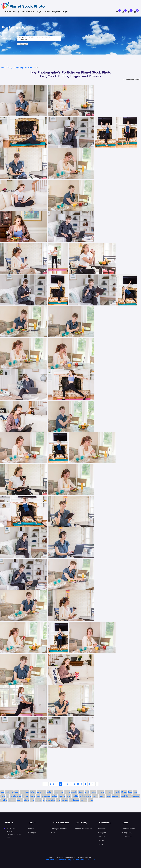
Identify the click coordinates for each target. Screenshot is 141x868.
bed (2, 792)
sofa (32, 800)
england (101, 792)
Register (56, 11)
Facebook (102, 829)
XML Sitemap (51, 860)
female (117, 792)
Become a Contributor (84, 829)
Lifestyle (31, 829)
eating (93, 792)
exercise (109, 792)
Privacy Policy (127, 833)
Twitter (101, 840)
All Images (32, 833)
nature (102, 796)
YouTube (102, 836)
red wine (12, 800)
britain (33, 792)
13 (89, 784)
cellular (50, 792)
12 (85, 784)
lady (38, 796)
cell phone (41, 792)
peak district (126, 796)
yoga (91, 800)
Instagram (102, 833)
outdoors (116, 796)
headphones (16, 796)
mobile (75, 796)
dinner (81, 792)
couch (67, 792)
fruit (135, 792)
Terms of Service (128, 829)
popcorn (136, 796)
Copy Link (22, 44)
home (33, 796)
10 (78, 784)
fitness (124, 792)
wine (58, 800)
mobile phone (85, 796)
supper (39, 800)
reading (4, 800)
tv (44, 800)
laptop (54, 796)
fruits (3, 796)
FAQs (47, 11)
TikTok (101, 844)
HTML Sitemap (78, 860)
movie (95, 796)
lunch (69, 796)
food (130, 792)
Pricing (16, 11)
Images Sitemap (65, 860)
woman (65, 800)
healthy (25, 796)
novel (108, 796)
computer (59, 792)
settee (20, 800)
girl (8, 796)
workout (84, 800)
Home (8, 11)
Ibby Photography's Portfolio (20, 68)
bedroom (9, 792)
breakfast (25, 792)
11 (82, 784)
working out (74, 800)
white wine (51, 800)
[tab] (71, 863)
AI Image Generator (59, 829)
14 (93, 784)
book (17, 792)
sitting (27, 800)
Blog (53, 833)
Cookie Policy (127, 836)
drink (87, 792)
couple (74, 792)
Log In (65, 11)
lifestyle (62, 796)
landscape (46, 796)
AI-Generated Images (32, 11)
